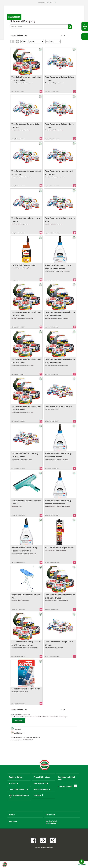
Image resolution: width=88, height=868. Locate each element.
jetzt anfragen (19, 720)
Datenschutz (50, 815)
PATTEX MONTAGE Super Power (59, 548)
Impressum (13, 821)
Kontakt (12, 815)
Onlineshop (14, 17)
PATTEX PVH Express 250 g (23, 265)
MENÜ (80, 865)
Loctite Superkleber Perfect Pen (26, 689)
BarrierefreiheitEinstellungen (52, 822)
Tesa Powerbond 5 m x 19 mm (59, 406)
